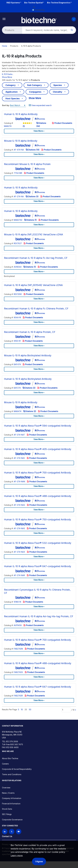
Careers (5, 764)
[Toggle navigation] (4, 19)
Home (5, 46)
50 (30, 709)
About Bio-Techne (10, 758)
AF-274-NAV (19, 458)
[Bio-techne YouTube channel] (19, 832)
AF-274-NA (19, 196)
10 (22, 709)
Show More (7, 77)
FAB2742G (18, 672)
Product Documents (62, 123)
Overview (6, 788)
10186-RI (17, 602)
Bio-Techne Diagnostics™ (59, 3)
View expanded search (40, 105)
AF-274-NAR (19, 575)
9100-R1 (17, 341)
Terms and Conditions (12, 774)
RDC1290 (18, 294)
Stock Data (7, 809)
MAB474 (18, 411)
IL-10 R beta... (8, 74)
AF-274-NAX (19, 552)
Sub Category (34, 85)
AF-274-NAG (19, 505)
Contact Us (7, 836)
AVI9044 (18, 267)
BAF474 (17, 364)
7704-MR (18, 173)
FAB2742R (18, 696)
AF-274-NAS (19, 528)
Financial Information (11, 804)
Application (12, 92)
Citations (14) (33, 150)
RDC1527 (18, 243)
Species (58, 85)
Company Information (12, 798)
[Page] (66, 710)
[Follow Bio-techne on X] (12, 832)
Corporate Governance (12, 820)
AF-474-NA (19, 150)
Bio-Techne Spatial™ (34, 3)
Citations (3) (32, 196)
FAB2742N (18, 649)
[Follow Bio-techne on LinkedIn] (5, 832)
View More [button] (38, 131)
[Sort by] (18, 105)
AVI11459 (18, 625)
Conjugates (35, 92)
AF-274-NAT (19, 435)
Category (11, 85)
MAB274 (8, 126)
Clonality (58, 92)
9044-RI (17, 317)
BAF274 (17, 388)
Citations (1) (30, 220)
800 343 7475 (17, 744)
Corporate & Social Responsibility (17, 769)
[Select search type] (12, 30)
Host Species (13, 98)
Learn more (17, 855)
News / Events (8, 793)
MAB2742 (18, 220)
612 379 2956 (12, 741)
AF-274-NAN (19, 482)
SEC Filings (7, 814)
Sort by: (6, 105)
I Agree (39, 861)
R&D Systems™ (14, 3)
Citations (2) (29, 388)
